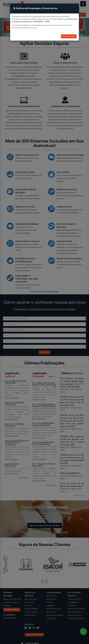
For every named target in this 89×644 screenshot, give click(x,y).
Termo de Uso (32, 28)
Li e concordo (69, 36)
